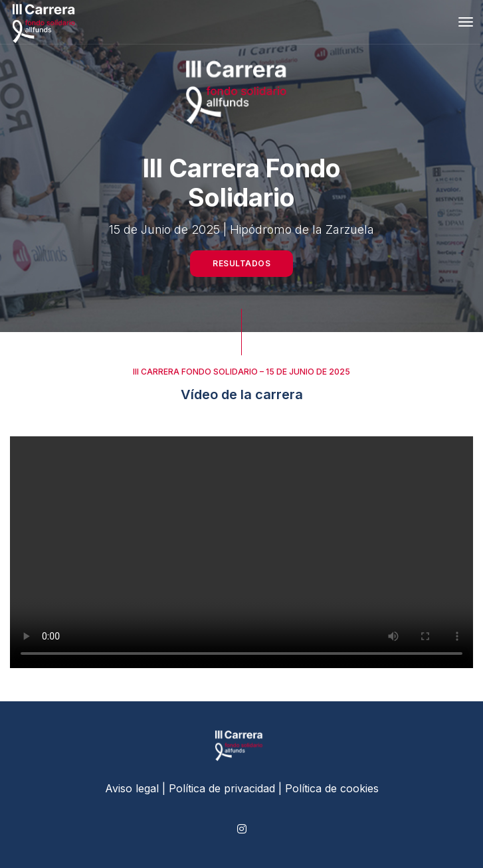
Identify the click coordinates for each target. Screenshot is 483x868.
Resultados (241, 263)
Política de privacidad (222, 788)
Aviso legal (132, 788)
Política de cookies (332, 788)
